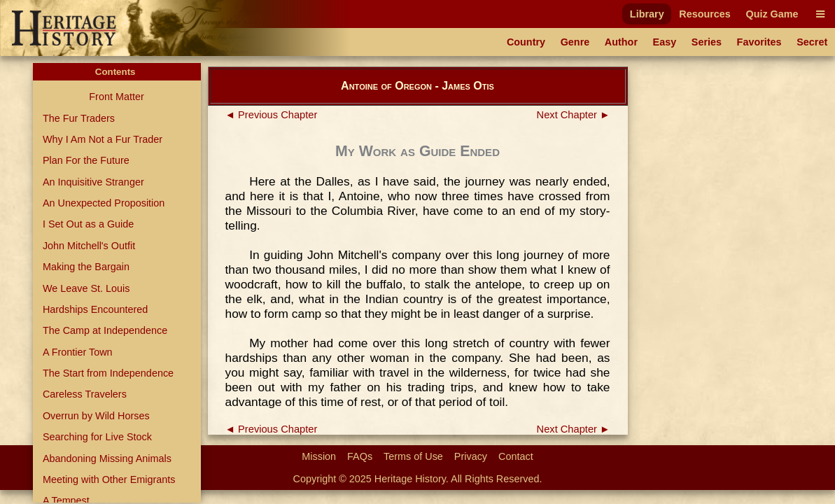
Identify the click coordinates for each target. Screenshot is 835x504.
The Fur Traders (79, 118)
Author (621, 42)
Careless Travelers (85, 394)
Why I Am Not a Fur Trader (103, 139)
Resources (705, 14)
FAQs (360, 456)
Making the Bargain (86, 267)
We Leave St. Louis (86, 288)
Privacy (471, 456)
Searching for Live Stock (97, 437)
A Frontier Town (78, 352)
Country (526, 42)
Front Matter (116, 97)
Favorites (759, 42)
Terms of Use (413, 456)
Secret (812, 42)
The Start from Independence (108, 373)
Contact (516, 456)
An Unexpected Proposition (104, 203)
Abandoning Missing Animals (107, 458)
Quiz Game (772, 14)
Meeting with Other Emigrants (109, 479)
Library (647, 14)
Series (707, 42)
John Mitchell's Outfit (89, 246)
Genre (575, 42)
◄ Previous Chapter (272, 115)
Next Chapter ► (574, 115)
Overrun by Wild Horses (96, 416)
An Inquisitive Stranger (93, 182)
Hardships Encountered (95, 309)
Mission (319, 456)
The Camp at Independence (105, 330)
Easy (665, 42)
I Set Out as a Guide (88, 224)
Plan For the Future (86, 160)
